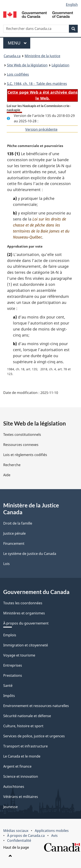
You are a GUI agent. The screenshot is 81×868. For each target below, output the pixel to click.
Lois (6, 564)
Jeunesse (10, 807)
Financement (14, 543)
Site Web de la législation (27, 65)
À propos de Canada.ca (26, 836)
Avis (54, 836)
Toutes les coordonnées (23, 603)
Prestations (13, 675)
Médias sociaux (16, 831)
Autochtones (14, 787)
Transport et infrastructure (25, 746)
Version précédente (41, 129)
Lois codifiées (18, 74)
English (72, 5)
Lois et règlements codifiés (25, 455)
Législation (60, 65)
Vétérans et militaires (21, 797)
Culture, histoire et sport (23, 726)
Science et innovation (21, 776)
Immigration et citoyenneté (26, 645)
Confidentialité (19, 840)
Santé (8, 686)
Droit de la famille (18, 523)
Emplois (10, 635)
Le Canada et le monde (22, 756)
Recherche (12, 465)
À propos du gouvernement (26, 623)
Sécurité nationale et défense (27, 716)
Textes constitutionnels (22, 435)
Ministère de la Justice (42, 56)
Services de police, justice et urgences (34, 736)
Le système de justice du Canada (30, 554)
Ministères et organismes (24, 613)
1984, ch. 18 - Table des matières (37, 84)
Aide (7, 475)
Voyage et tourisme (19, 655)
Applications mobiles (52, 831)
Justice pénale (14, 533)
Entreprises (13, 665)
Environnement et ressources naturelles (36, 706)
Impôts (9, 696)
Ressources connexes (21, 445)
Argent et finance (17, 766)
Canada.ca (12, 56)
